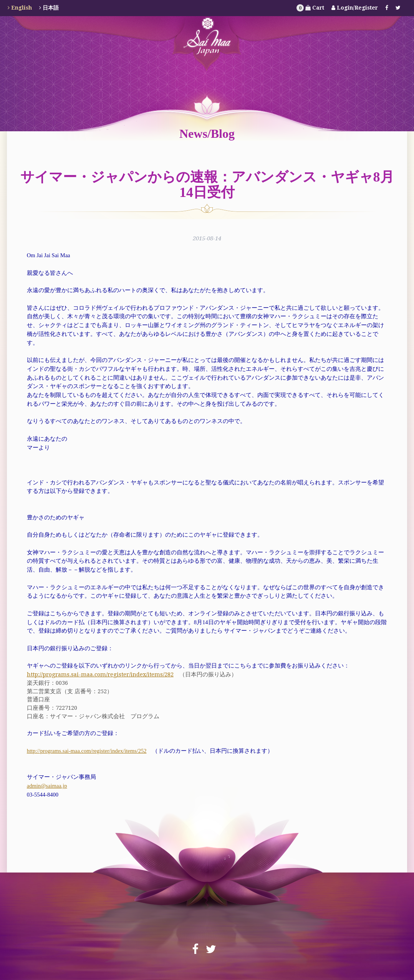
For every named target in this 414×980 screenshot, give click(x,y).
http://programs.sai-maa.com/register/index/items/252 (87, 751)
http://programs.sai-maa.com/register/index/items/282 (100, 674)
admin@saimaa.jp (47, 786)
